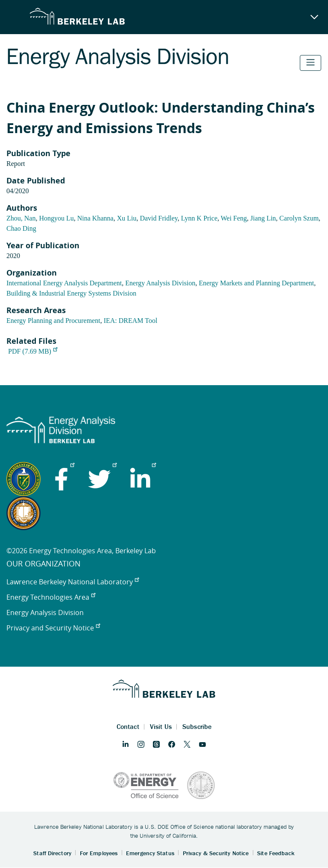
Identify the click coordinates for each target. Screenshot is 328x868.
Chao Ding (21, 228)
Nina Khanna (95, 218)
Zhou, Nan (21, 218)
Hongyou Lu (56, 218)
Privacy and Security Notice (53, 628)
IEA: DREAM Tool (131, 321)
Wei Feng (234, 218)
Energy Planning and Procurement (53, 321)
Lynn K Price (199, 218)
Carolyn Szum (299, 218)
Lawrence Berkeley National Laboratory (73, 582)
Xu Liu (127, 218)
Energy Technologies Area (51, 597)
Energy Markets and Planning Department (256, 283)
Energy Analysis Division (160, 283)
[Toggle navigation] (310, 63)
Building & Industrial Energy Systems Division (71, 293)
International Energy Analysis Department (64, 283)
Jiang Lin (263, 218)
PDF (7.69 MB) (33, 351)
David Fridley (158, 218)
